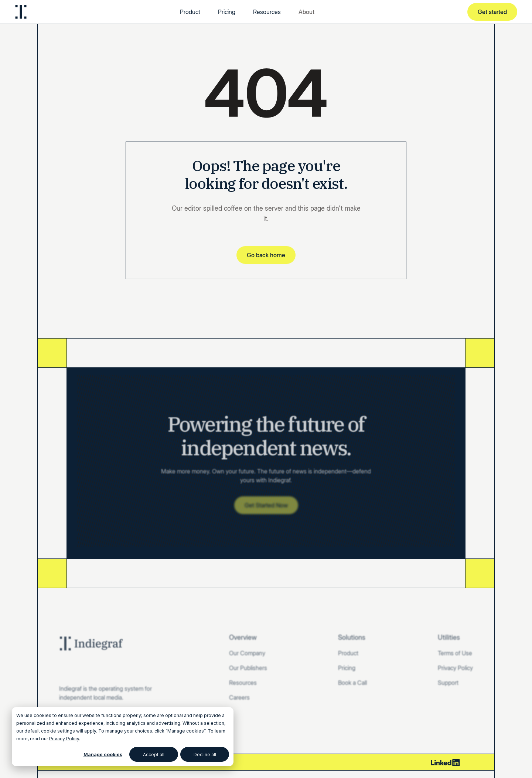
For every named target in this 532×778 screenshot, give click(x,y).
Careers (239, 697)
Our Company (247, 653)
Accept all (154, 755)
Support (448, 683)
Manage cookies (103, 755)
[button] (306, 12)
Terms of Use (455, 653)
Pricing (227, 12)
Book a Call (352, 683)
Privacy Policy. (65, 739)
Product (190, 12)
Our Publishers (248, 668)
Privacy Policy (455, 668)
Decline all (205, 755)
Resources (267, 12)
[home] (21, 12)
